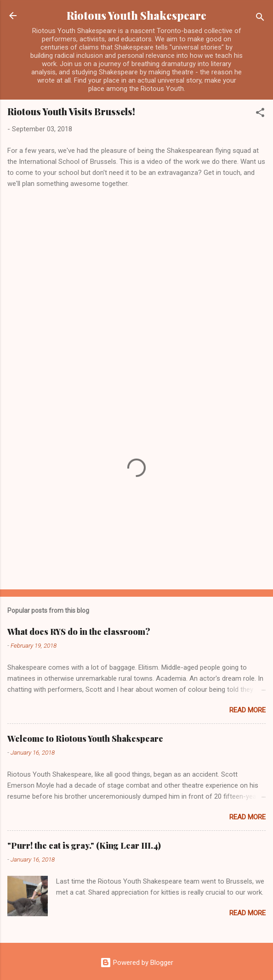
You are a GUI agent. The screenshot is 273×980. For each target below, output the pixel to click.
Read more (247, 710)
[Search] (260, 19)
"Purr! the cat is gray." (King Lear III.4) (84, 846)
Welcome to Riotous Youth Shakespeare (85, 739)
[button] (260, 114)
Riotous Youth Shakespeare (136, 15)
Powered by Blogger (137, 963)
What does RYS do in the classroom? (79, 632)
